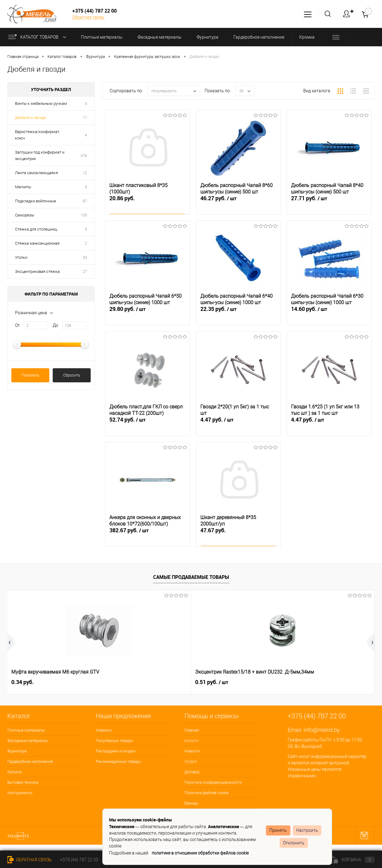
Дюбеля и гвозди (30, 118)
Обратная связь (88, 17)
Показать (30, 375)
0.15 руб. (212, 682)
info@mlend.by (322, 730)
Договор (192, 772)
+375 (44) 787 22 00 (79, 860)
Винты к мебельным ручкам (41, 103)
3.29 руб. (303, 682)
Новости (192, 751)
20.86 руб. (148, 205)
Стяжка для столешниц (36, 229)
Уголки (21, 257)
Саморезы (25, 215)
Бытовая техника (23, 782)
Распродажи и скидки (116, 751)
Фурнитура (17, 751)
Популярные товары (114, 741)
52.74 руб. (148, 427)
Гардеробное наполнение (30, 761)
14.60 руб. (329, 316)
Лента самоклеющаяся (36, 173)
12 (85, 173)
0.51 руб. (120, 682)
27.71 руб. (329, 205)
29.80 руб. (148, 316)
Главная (192, 730)
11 (85, 118)
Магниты (23, 187)
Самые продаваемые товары (191, 577)
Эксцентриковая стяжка (37, 271)
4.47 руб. (238, 427)
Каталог (192, 741)
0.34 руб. (23, 682)
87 (85, 201)
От (17, 325)
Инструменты (20, 793)
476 (84, 156)
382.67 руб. (148, 537)
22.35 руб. (238, 316)
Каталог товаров (38, 37)
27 (85, 271)
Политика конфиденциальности (213, 782)
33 (85, 257)
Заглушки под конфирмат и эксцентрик (40, 155)
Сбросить (72, 375)
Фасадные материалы (28, 741)
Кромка (14, 772)
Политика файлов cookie (206, 793)
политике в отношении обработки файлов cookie (200, 853)
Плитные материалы (26, 730)
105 (84, 215)
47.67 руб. (238, 537)
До (55, 325)
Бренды (191, 803)
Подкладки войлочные (36, 201)
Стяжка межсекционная (37, 243)
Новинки (104, 730)
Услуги (191, 761)
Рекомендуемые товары (118, 761)
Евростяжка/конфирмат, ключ (37, 135)
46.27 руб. (238, 205)
